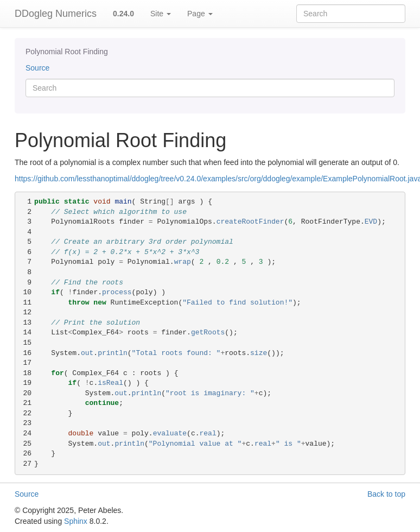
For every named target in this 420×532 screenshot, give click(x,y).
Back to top (386, 494)
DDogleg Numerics (56, 14)
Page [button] (200, 14)
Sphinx (76, 521)
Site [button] (161, 14)
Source (37, 68)
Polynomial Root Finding (67, 52)
